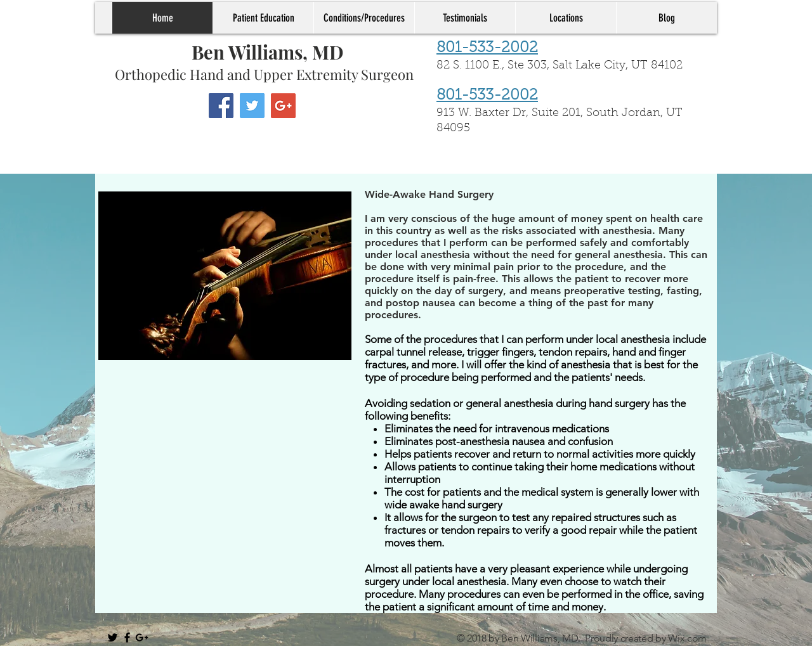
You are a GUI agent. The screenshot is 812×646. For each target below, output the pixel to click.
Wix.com (687, 638)
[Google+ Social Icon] (283, 106)
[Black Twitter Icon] (113, 637)
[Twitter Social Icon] (252, 106)
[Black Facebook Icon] (127, 637)
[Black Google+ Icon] (142, 637)
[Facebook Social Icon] (221, 106)
